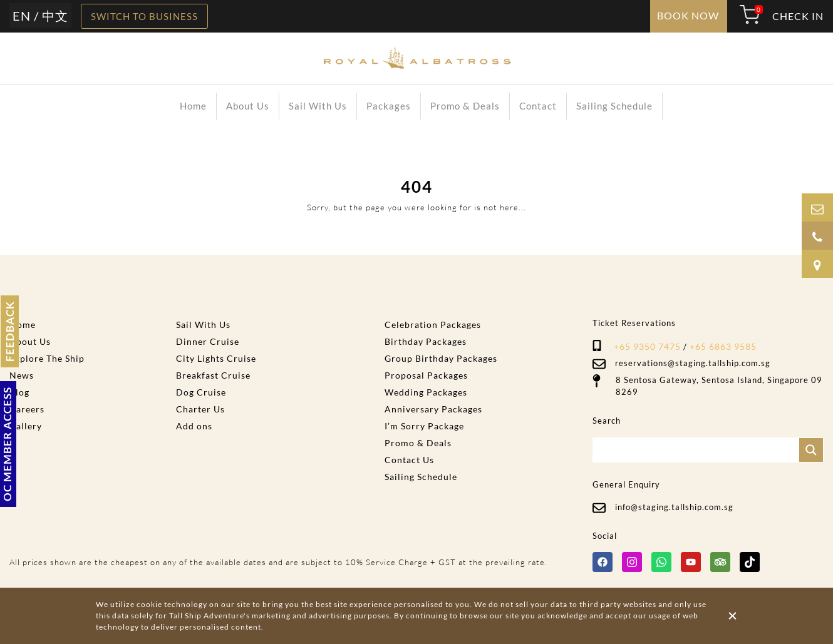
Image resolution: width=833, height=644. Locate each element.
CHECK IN (798, 16)
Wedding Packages (426, 392)
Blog (19, 392)
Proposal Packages (426, 375)
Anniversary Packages (433, 409)
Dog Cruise (201, 392)
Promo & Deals (465, 106)
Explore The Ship (47, 358)
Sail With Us (318, 106)
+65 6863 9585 (723, 346)
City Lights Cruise (216, 358)
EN (22, 16)
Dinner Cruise (208, 341)
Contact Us (409, 460)
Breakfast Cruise (213, 375)
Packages (389, 106)
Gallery (26, 426)
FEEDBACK (10, 331)
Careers (27, 409)
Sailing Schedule (614, 106)
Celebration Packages (433, 325)
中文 (55, 16)
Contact (538, 106)
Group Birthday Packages (441, 358)
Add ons (194, 426)
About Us (248, 106)
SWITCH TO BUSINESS (144, 16)
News (22, 375)
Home (193, 106)
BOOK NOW (688, 15)
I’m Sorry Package (424, 426)
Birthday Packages (426, 341)
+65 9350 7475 (647, 346)
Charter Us (200, 409)
